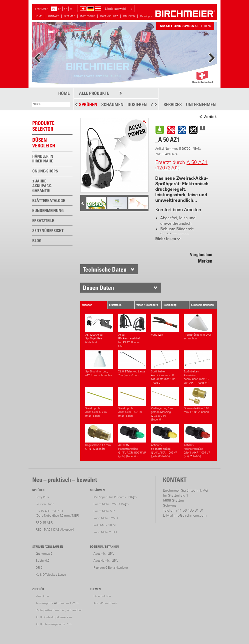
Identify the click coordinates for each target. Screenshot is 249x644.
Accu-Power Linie (105, 603)
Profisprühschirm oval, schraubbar (198, 327)
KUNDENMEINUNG (48, 210)
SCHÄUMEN (112, 104)
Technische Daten (105, 269)
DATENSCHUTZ (109, 16)
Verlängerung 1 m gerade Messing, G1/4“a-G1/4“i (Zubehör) (165, 404)
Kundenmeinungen (202, 305)
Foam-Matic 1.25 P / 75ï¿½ (111, 504)
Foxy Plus (42, 497)
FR (66, 9)
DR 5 (39, 568)
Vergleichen (201, 254)
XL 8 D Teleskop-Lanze (51, 575)
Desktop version (149, 16)
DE (54, 9)
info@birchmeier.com (190, 515)
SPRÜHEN (88, 104)
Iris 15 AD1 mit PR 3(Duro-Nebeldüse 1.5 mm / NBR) (57, 513)
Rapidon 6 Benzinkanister (111, 568)
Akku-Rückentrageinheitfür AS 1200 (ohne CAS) (132, 331)
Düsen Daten (98, 288)
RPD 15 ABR (44, 522)
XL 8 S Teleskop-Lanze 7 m (54, 624)
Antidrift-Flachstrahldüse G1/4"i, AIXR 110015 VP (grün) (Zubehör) (132, 441)
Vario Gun (165, 325)
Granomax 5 (44, 554)
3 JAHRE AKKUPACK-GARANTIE (42, 186)
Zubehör (87, 305)
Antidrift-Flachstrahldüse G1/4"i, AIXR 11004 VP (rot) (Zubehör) (198, 441)
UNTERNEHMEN (201, 105)
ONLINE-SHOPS (45, 171)
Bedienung (170, 305)
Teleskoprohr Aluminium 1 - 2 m (57, 603)
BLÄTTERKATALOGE (49, 200)
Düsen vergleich (44, 143)
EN (60, 9)
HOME (38, 16)
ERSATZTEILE (43, 221)
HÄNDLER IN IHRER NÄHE (43, 159)
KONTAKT (53, 16)
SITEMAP (70, 16)
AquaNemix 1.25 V (106, 561)
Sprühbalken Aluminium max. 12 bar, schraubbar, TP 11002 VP (165, 367)
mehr (52, 31)
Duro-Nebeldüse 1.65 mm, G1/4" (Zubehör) (198, 400)
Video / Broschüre (147, 305)
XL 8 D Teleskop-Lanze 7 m (54, 617)
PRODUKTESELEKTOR (43, 126)
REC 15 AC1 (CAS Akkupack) (55, 529)
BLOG (37, 241)
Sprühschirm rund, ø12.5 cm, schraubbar (99, 364)
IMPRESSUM (88, 16)
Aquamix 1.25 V (104, 554)
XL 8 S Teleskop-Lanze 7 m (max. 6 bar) (132, 364)
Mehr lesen (166, 239)
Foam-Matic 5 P (104, 511)
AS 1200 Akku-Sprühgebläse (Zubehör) (99, 329)
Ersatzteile (115, 305)
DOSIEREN (137, 104)
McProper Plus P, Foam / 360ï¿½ (115, 497)
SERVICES (173, 105)
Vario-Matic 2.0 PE (106, 532)
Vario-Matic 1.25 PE (106, 518)
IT (71, 9)
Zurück (210, 117)
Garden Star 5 (45, 504)
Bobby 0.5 (43, 561)
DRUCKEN (129, 16)
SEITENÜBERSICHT (48, 231)
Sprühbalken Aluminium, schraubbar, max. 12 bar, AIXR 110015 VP (198, 367)
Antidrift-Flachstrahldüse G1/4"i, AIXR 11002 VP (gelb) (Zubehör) (165, 441)
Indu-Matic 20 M (104, 525)
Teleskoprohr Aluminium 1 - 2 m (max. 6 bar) (99, 402)
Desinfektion (102, 596)
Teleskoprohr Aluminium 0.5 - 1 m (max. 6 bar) (132, 402)
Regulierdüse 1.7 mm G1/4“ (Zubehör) (99, 437)
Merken (205, 261)
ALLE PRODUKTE (94, 93)
